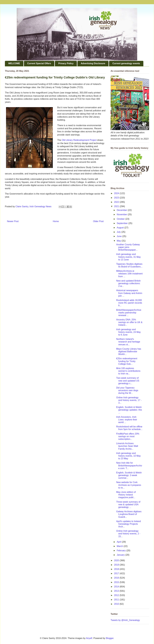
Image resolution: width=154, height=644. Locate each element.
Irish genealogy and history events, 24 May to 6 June (128, 332)
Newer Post (13, 221)
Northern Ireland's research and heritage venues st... (128, 342)
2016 (117, 578)
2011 (117, 600)
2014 (117, 587)
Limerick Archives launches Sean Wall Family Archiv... (127, 446)
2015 (117, 582)
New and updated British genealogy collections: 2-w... (128, 283)
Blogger (110, 638)
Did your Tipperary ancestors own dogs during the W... (127, 390)
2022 (117, 202)
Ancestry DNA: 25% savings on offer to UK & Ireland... (129, 322)
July (119, 232)
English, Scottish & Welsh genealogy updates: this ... (129, 410)
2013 (117, 591)
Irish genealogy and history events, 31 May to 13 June (128, 257)
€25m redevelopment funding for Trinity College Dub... (127, 361)
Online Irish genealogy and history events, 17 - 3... (129, 400)
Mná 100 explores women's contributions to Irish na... (128, 371)
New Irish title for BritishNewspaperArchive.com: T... (129, 465)
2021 (117, 206)
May (119, 241)
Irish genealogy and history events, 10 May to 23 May (128, 456)
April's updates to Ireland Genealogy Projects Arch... (129, 524)
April (119, 542)
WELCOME (14, 63)
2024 (117, 193)
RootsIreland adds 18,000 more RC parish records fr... (129, 303)
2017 (117, 573)
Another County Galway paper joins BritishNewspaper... (128, 247)
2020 (117, 560)
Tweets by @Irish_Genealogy (125, 620)
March (120, 546)
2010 (117, 604)
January (121, 555)
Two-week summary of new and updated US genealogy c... (128, 381)
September (123, 223)
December (122, 210)
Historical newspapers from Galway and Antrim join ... (129, 293)
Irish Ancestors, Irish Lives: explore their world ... (127, 420)
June (119, 236)
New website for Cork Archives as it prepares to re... (129, 485)
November (122, 214)
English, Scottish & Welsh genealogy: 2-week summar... (129, 475)
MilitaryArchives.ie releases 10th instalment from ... (129, 274)
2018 (117, 569)
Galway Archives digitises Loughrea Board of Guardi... (129, 514)
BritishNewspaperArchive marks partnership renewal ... (129, 313)
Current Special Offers (39, 63)
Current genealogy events (126, 63)
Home (56, 221)
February (122, 551)
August (121, 228)
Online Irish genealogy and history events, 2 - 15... (128, 534)
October (121, 219)
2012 (117, 595)
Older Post (98, 221)
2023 (117, 198)
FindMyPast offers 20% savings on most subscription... (128, 436)
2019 (117, 565)
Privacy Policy (66, 63)
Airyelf (89, 638)
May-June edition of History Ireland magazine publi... (126, 495)
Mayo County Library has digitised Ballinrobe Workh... (129, 352)
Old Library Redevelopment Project (79, 140)
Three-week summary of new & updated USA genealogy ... (128, 505)
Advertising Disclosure (93, 63)
